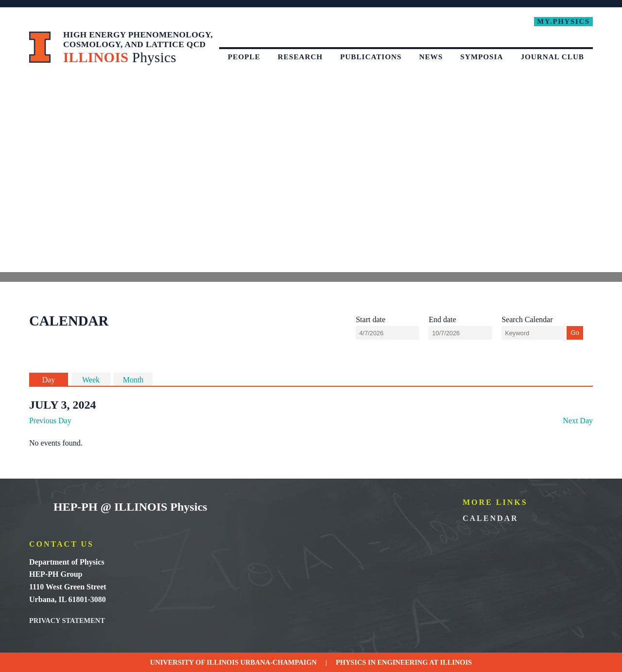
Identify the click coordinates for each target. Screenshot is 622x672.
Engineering (403, 662)
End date (442, 319)
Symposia (482, 57)
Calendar (491, 518)
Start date (371, 319)
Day (49, 380)
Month (133, 380)
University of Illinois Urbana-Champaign (36, 508)
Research (300, 57)
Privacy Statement (67, 620)
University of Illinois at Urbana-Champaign (40, 47)
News (431, 57)
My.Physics (563, 21)
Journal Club (552, 57)
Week (91, 380)
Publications (371, 57)
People (244, 57)
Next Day (578, 421)
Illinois (456, 662)
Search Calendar (527, 319)
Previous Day (50, 421)
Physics (351, 662)
